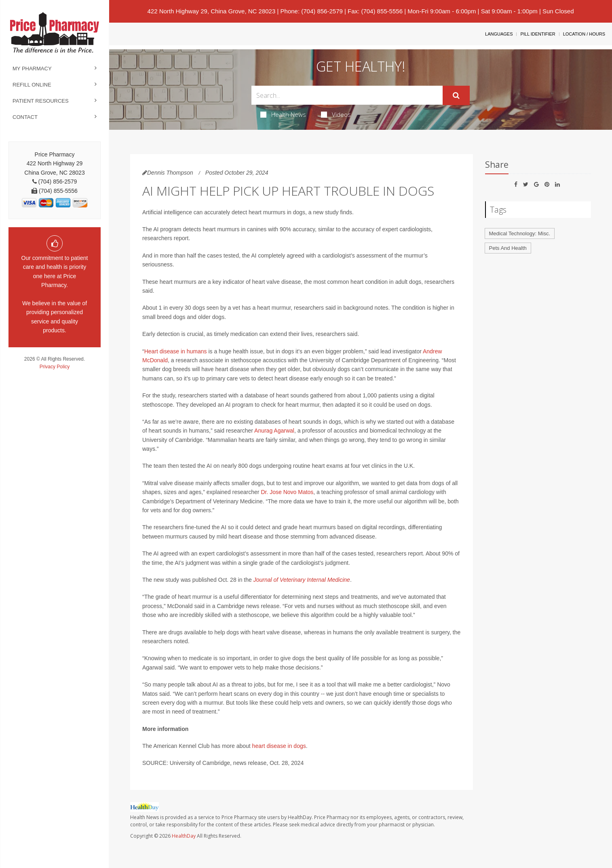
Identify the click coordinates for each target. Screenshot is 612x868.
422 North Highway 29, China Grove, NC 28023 (211, 11)
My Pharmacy (32, 69)
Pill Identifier (538, 34)
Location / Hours (584, 34)
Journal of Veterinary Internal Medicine (302, 580)
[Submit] (456, 95)
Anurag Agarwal (274, 431)
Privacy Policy (55, 367)
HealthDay (184, 836)
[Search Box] (347, 95)
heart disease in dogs (279, 746)
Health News (283, 114)
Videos (336, 114)
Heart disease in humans (176, 351)
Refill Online (32, 85)
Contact (25, 117)
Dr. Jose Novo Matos (287, 492)
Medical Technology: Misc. (520, 233)
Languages (499, 34)
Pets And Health (508, 248)
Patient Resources (41, 101)
